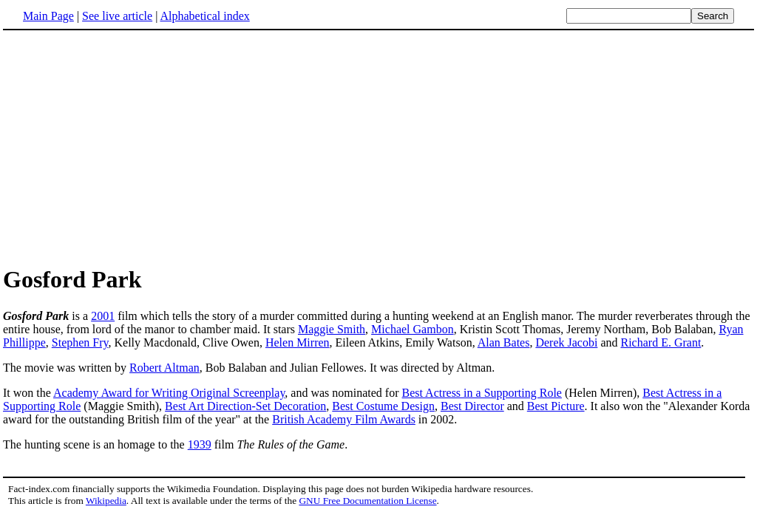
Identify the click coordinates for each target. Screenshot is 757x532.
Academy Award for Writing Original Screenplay (169, 393)
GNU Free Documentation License (367, 501)
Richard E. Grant (661, 342)
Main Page (48, 16)
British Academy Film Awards (344, 419)
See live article (117, 16)
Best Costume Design (383, 406)
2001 (103, 316)
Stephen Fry (80, 342)
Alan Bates (504, 342)
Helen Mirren (298, 342)
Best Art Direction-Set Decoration (245, 406)
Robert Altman (164, 368)
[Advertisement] (127, 147)
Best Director (472, 406)
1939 (200, 444)
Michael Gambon (413, 329)
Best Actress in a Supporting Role (482, 393)
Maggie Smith (332, 329)
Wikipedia (106, 501)
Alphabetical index (204, 16)
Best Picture (556, 406)
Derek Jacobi (566, 342)
